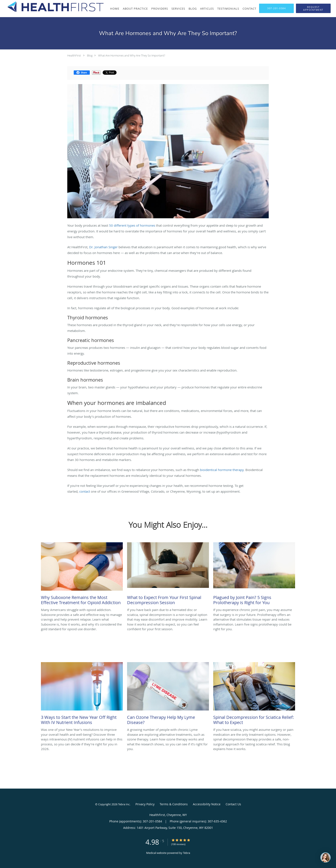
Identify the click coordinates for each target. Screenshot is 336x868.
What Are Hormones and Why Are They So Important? (132, 55)
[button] (313, 8)
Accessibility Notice (207, 804)
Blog (90, 55)
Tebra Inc (124, 804)
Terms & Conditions (174, 804)
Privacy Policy (145, 804)
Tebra (187, 853)
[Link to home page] (52, 7)
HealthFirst (74, 55)
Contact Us (233, 804)
